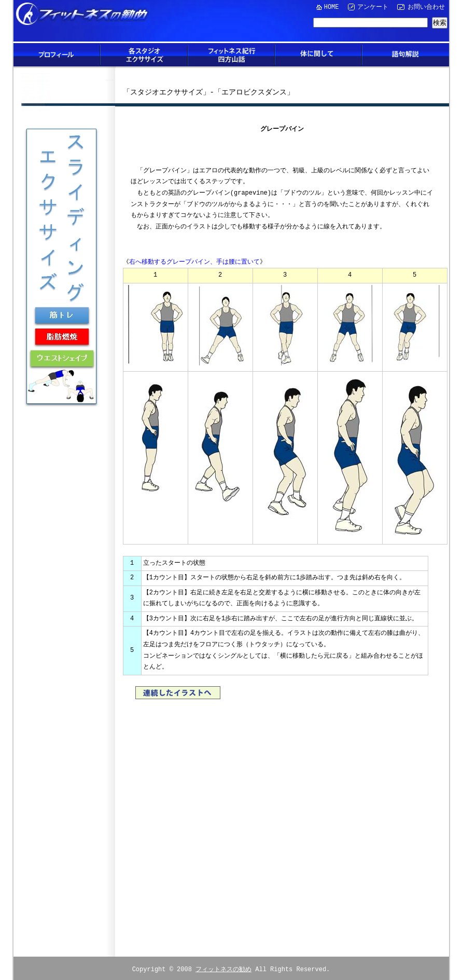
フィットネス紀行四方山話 (231, 55)
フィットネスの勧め (223, 966)
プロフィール (57, 55)
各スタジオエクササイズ (144, 55)
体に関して (318, 55)
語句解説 (405, 55)
